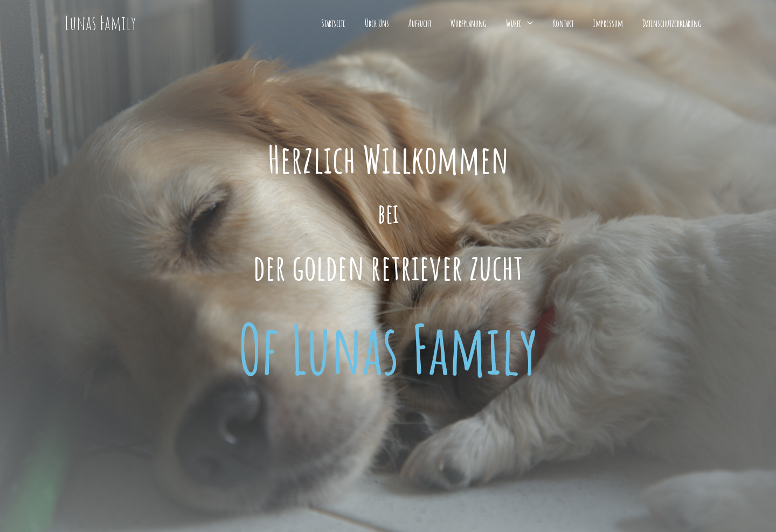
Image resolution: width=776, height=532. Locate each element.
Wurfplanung (469, 23)
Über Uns (377, 23)
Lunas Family (101, 23)
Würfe (514, 23)
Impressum (608, 23)
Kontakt (563, 23)
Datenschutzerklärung (672, 23)
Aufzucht (420, 23)
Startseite (333, 23)
